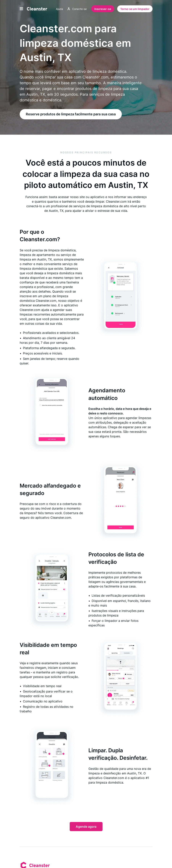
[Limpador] (37, 9)
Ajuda (59, 9)
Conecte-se (77, 9)
